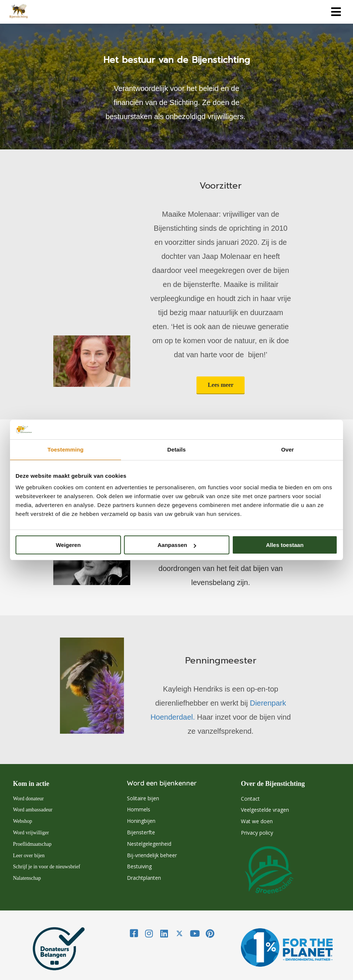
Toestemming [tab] (65, 450)
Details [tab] (176, 450)
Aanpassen (177, 545)
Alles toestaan (285, 545)
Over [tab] (288, 450)
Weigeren (68, 545)
